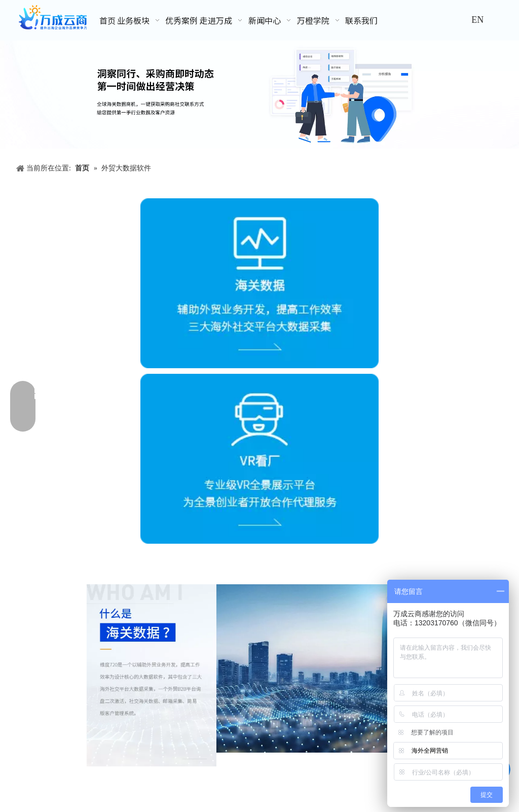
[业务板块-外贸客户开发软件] (152, 675)
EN (477, 20)
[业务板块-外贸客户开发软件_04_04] (325, 668)
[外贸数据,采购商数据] (259, 95)
